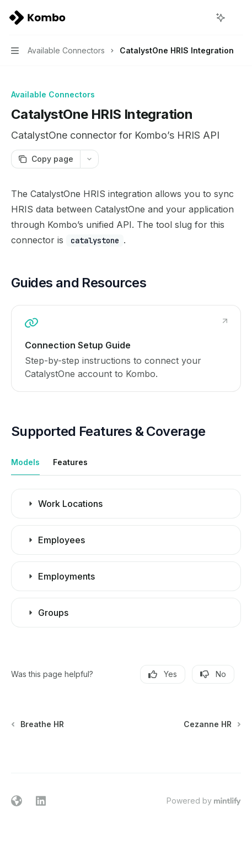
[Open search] (200, 18)
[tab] (25, 462)
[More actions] (238, 18)
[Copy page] (45, 159)
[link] (126, 348)
